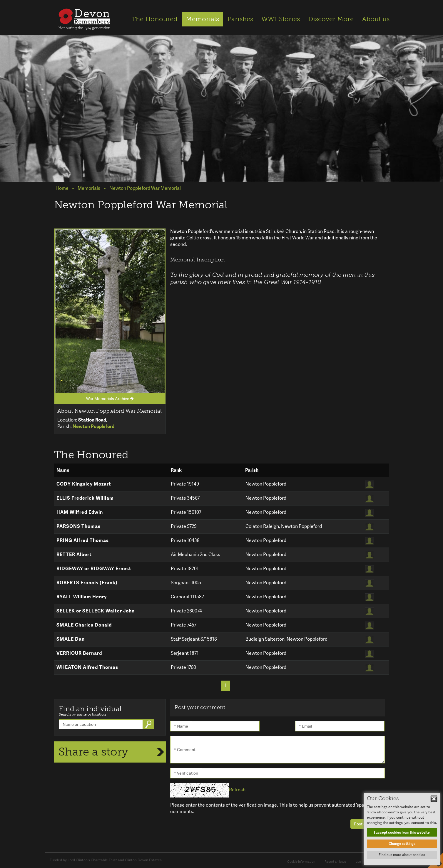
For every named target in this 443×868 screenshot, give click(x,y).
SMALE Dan (71, 639)
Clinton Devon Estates (143, 860)
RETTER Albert (74, 554)
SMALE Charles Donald (84, 625)
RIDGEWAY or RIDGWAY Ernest (94, 569)
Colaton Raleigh (262, 526)
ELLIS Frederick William (85, 498)
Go (149, 724)
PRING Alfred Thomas (83, 540)
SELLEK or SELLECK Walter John (96, 611)
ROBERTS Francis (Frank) (87, 583)
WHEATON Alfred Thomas (87, 667)
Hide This (434, 799)
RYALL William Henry (82, 597)
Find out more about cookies (402, 855)
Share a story (93, 752)
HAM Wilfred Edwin (80, 512)
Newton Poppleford (266, 484)
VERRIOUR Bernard (79, 653)
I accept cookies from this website (402, 832)
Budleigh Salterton (265, 639)
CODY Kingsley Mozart (84, 484)
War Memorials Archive (110, 399)
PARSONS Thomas (78, 526)
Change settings (402, 844)
